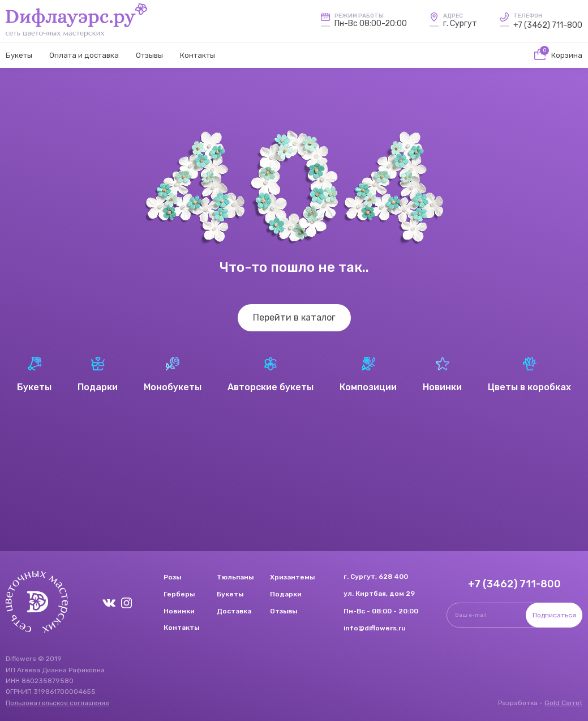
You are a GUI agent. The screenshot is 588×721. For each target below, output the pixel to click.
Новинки (179, 611)
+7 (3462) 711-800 (548, 25)
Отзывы (149, 55)
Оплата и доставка (84, 55)
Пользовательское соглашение (57, 703)
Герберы (179, 594)
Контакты (198, 55)
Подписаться (554, 615)
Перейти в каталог (294, 317)
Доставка (234, 611)
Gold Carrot (563, 703)
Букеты (19, 55)
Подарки (286, 594)
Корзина (558, 56)
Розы (172, 577)
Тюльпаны (235, 577)
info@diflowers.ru (375, 628)
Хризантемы (292, 577)
